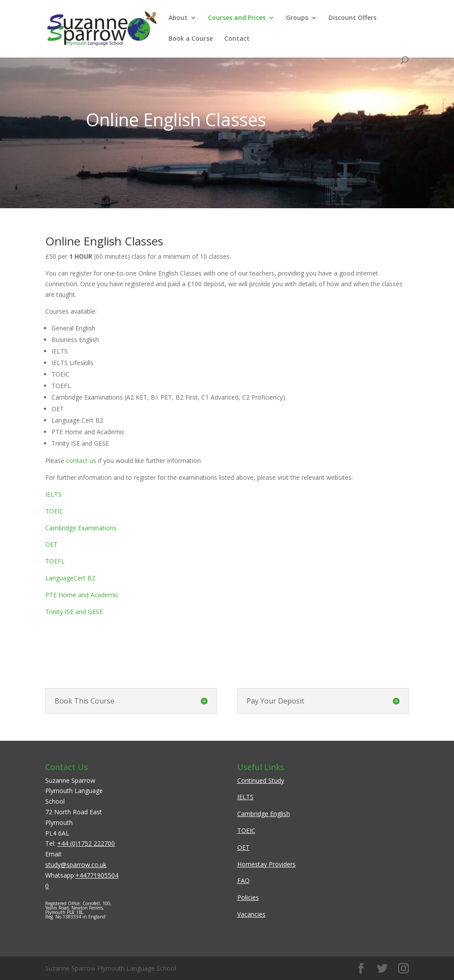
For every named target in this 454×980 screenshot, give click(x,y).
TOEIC (54, 511)
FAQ (243, 881)
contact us (81, 461)
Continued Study (261, 780)
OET (51, 544)
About (178, 18)
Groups (297, 18)
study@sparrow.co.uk (76, 865)
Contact (237, 39)
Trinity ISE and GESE (74, 612)
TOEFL (55, 561)
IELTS (53, 494)
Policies (248, 897)
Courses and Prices (237, 18)
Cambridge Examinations (81, 528)
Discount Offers (352, 18)
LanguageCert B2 (70, 578)
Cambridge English (264, 814)
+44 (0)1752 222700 (86, 843)
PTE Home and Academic (82, 595)
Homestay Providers (266, 864)
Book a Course (191, 39)
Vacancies (251, 914)
